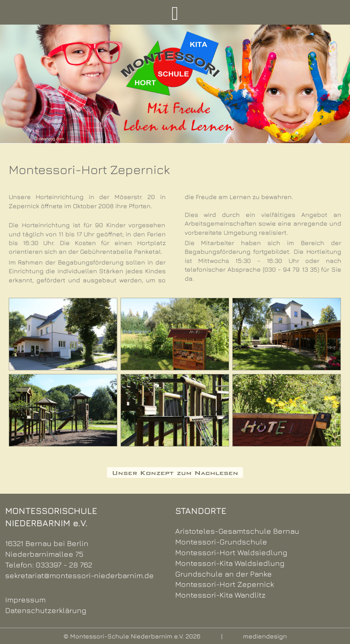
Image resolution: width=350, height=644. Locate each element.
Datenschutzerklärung (46, 610)
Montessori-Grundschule (221, 541)
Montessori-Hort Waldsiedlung (231, 552)
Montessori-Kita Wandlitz (220, 595)
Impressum (25, 599)
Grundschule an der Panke (224, 574)
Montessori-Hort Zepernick (225, 584)
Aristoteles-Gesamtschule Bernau (237, 531)
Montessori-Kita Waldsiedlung (230, 563)
